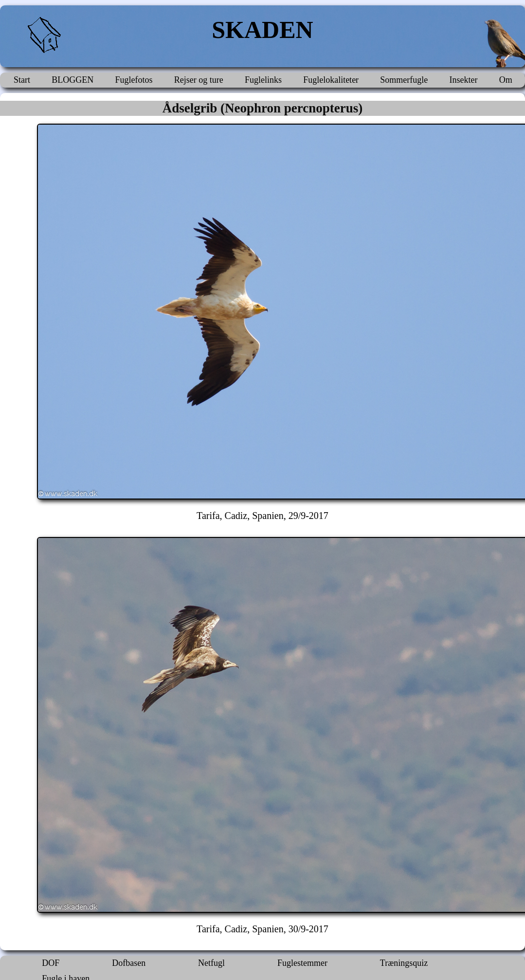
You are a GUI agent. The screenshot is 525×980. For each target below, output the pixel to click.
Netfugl (211, 963)
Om (506, 80)
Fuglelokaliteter (331, 80)
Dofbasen (129, 963)
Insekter (464, 80)
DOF (51, 963)
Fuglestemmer (302, 963)
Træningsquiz (404, 963)
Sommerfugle (404, 80)
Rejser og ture (199, 80)
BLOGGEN (72, 80)
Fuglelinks (263, 80)
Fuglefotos (134, 80)
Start (22, 80)
